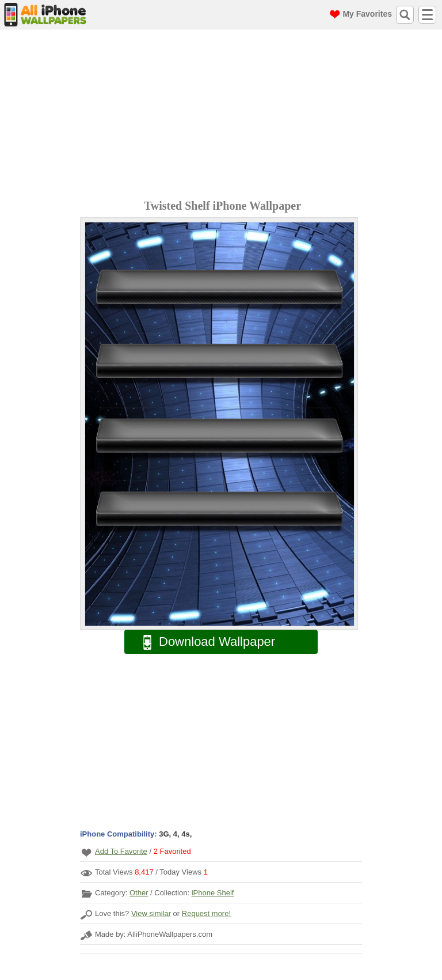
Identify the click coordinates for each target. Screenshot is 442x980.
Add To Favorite (121, 851)
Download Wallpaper (203, 642)
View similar (151, 913)
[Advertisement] (224, 116)
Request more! (206, 913)
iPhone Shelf (213, 893)
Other (139, 893)
